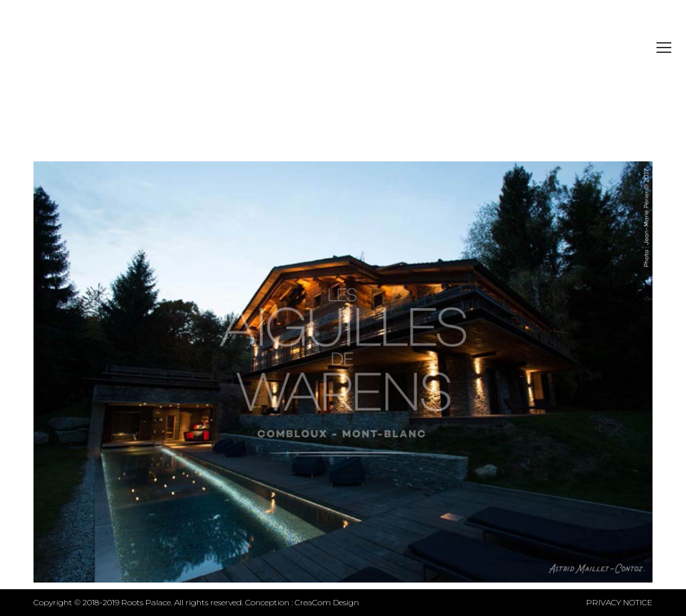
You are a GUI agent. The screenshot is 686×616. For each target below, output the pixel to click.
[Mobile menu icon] (664, 48)
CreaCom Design (327, 602)
